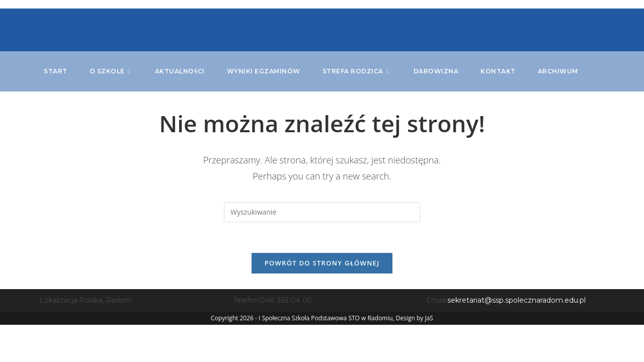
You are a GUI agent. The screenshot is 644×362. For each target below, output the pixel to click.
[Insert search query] (322, 212)
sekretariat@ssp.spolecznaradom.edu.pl (516, 300)
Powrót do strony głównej (322, 263)
